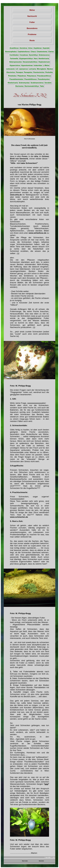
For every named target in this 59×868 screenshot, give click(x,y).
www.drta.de (16, 195)
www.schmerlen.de (19, 517)
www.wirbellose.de (37, 233)
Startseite (41, 861)
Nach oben (25, 861)
